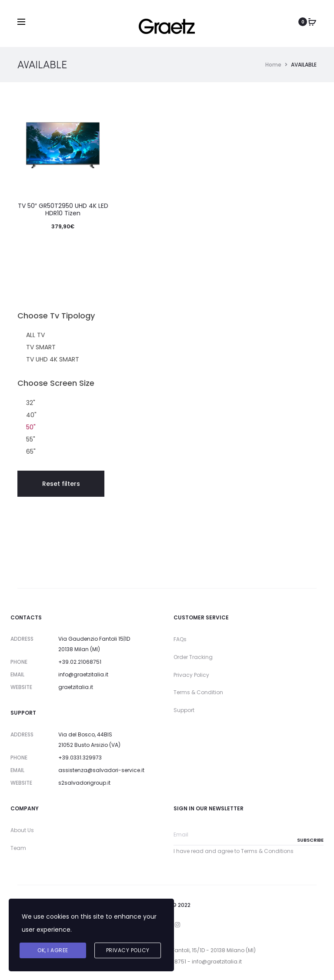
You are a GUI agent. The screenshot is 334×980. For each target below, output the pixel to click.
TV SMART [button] (41, 347)
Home (273, 65)
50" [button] (31, 427)
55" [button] (31, 439)
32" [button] (31, 403)
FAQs (180, 639)
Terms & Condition (198, 692)
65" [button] (31, 452)
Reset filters (61, 484)
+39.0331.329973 (80, 758)
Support (184, 710)
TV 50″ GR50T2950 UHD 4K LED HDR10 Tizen (63, 209)
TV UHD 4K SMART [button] (53, 359)
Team (18, 848)
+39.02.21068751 (80, 662)
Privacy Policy (191, 675)
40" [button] (31, 415)
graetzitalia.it (76, 687)
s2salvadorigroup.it (84, 783)
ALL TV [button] (35, 335)
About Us (22, 830)
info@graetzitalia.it (83, 674)
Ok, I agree (53, 950)
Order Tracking (193, 657)
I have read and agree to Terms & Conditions (234, 851)
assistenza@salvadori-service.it (101, 770)
